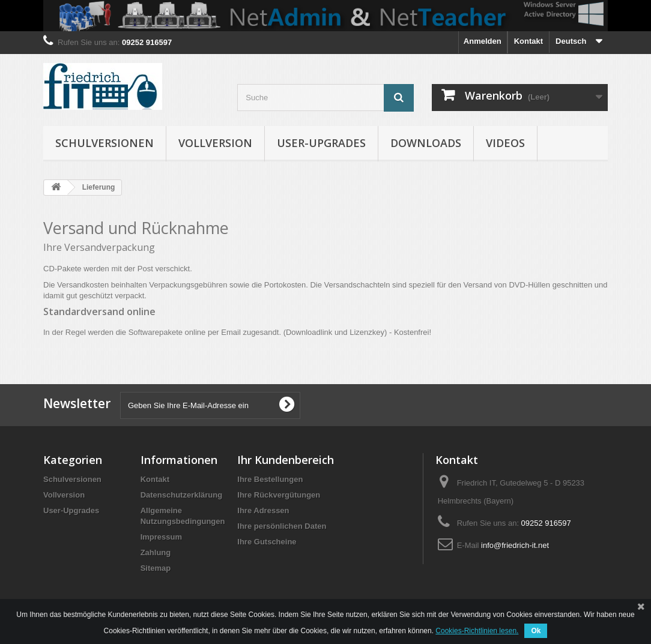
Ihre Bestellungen (270, 479)
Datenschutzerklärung (182, 495)
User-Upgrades (321, 143)
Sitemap (156, 568)
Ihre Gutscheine (267, 542)
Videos (505, 143)
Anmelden (483, 41)
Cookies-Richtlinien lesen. (477, 631)
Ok (536, 631)
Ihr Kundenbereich (286, 460)
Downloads (426, 143)
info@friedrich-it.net (515, 545)
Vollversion (215, 143)
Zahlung (156, 552)
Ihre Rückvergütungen (279, 495)
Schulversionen (104, 143)
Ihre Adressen (263, 510)
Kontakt (528, 41)
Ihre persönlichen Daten (282, 526)
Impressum (161, 537)
